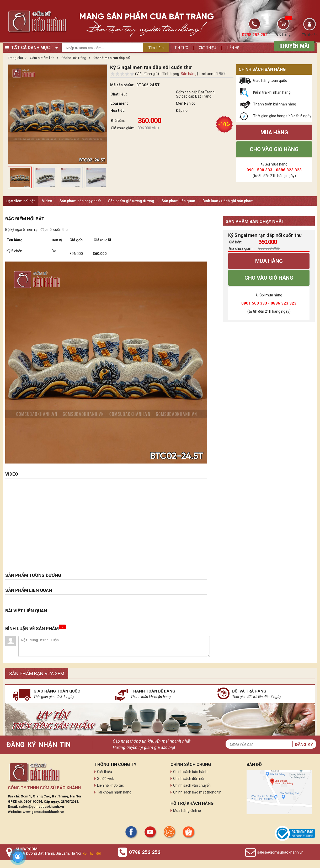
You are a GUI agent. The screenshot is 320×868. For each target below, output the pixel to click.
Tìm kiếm (156, 48)
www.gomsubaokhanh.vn (44, 812)
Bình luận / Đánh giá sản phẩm (228, 201)
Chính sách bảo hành (190, 772)
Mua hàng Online (187, 811)
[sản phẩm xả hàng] (293, 45)
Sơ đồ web (106, 779)
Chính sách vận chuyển (192, 785)
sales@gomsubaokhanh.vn (41, 806)
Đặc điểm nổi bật (20, 201)
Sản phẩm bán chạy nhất (80, 201)
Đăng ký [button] (304, 744)
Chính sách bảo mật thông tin (197, 792)
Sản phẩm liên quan (178, 201)
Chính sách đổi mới (189, 779)
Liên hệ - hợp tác (110, 785)
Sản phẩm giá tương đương (131, 201)
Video (47, 201)
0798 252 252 (145, 852)
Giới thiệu (207, 48)
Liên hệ (233, 48)
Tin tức (181, 48)
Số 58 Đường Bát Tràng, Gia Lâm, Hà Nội (58, 853)
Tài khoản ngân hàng (114, 792)
